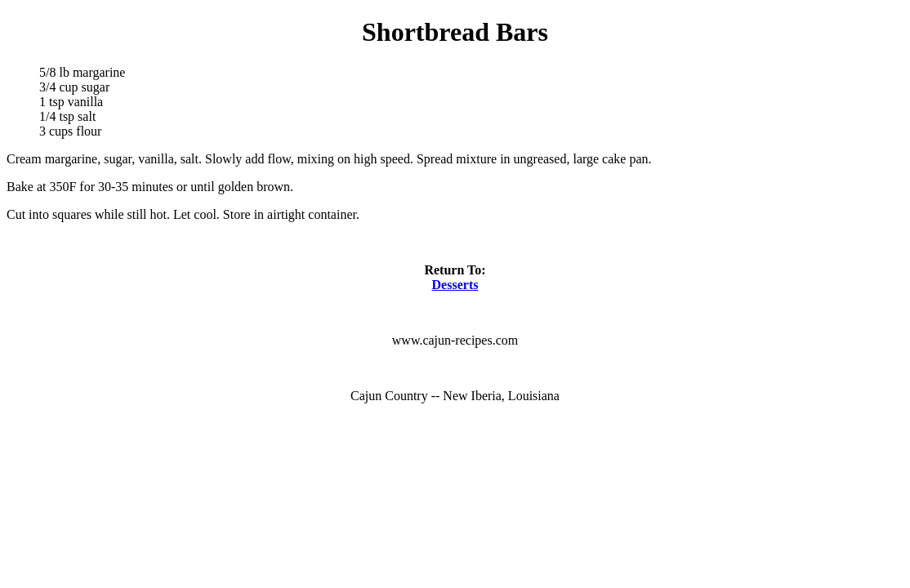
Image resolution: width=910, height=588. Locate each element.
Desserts (455, 285)
